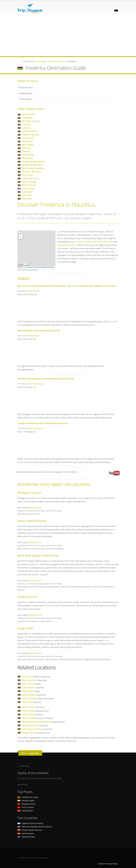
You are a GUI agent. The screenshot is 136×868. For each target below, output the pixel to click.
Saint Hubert (34, 695)
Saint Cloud (35, 711)
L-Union (26, 124)
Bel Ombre (28, 145)
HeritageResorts (33, 336)
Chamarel (27, 141)
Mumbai (26, 801)
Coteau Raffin (29, 131)
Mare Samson (35, 680)
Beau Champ (29, 185)
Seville (25, 811)
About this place (27, 87)
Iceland (26, 837)
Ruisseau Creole (31, 121)
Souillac (26, 151)
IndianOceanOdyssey (35, 384)
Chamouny (28, 138)
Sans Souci (36, 676)
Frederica (27, 118)
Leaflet (30, 267)
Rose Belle (28, 158)
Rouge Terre (36, 733)
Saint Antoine (38, 718)
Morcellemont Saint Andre (43, 722)
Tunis (25, 807)
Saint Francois (38, 698)
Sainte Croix (33, 707)
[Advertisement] (68, 37)
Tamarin (27, 148)
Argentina (30, 823)
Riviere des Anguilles (33, 168)
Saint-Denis (28, 188)
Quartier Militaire (31, 172)
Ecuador (30, 830)
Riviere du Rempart (32, 165)
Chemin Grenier (31, 134)
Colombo (28, 797)
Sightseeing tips (27, 93)
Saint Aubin (28, 155)
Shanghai (26, 804)
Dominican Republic (35, 827)
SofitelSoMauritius (34, 291)
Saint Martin (29, 114)
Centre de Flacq (30, 178)
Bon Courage (29, 182)
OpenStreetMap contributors (45, 267)
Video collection (27, 99)
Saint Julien (31, 691)
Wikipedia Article (35, 508)
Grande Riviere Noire (33, 161)
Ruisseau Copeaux (37, 729)
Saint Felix (27, 192)
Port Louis (27, 175)
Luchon (26, 128)
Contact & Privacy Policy (108, 864)
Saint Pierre (31, 684)
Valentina (27, 198)
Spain (26, 833)
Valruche (27, 195)
